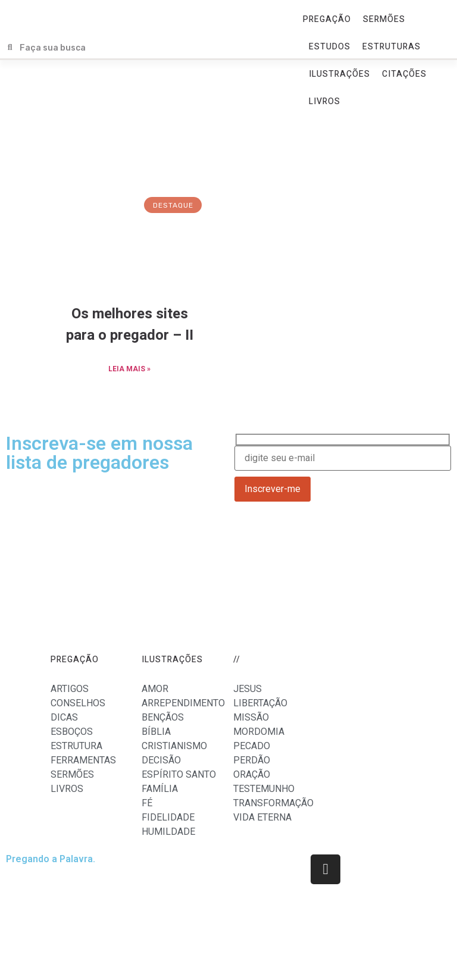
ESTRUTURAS (392, 47)
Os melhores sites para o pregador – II (130, 325)
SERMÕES (384, 19)
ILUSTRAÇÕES (339, 74)
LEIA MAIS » (129, 369)
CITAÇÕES (404, 74)
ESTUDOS (330, 47)
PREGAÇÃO (327, 19)
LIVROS (325, 101)
